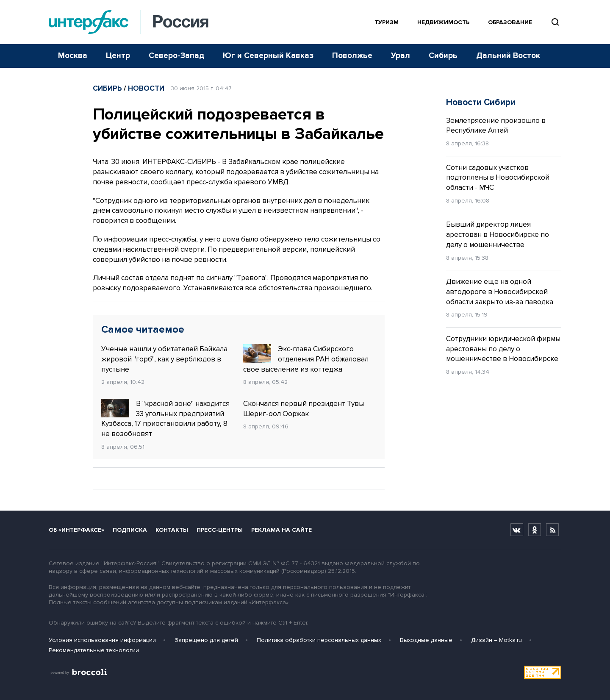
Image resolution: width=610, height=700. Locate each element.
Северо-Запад (176, 56)
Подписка (130, 530)
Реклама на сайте (281, 530)
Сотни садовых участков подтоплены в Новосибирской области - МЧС (498, 178)
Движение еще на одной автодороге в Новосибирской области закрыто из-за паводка (500, 292)
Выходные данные (426, 640)
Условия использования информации (102, 640)
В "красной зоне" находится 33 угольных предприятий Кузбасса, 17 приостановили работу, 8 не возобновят (165, 418)
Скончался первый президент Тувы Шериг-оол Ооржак (304, 409)
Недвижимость (443, 22)
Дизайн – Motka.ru (496, 640)
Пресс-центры (220, 530)
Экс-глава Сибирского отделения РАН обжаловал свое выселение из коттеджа (306, 359)
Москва (73, 56)
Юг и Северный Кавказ (268, 56)
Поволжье (352, 56)
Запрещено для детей (206, 640)
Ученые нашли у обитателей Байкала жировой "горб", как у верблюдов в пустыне (164, 359)
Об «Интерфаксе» (76, 530)
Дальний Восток (508, 56)
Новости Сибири (481, 102)
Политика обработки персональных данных (319, 640)
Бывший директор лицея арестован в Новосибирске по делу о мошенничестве (498, 235)
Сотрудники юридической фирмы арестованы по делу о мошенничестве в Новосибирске (503, 349)
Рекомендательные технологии (94, 650)
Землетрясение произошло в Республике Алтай (496, 126)
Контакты (172, 530)
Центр (118, 56)
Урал (401, 56)
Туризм (387, 22)
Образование (510, 22)
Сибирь (443, 56)
